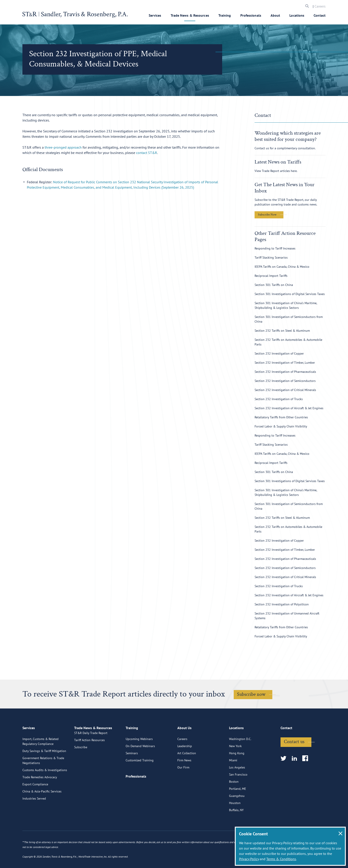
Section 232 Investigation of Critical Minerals (285, 390)
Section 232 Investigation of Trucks (279, 399)
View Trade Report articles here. (276, 171)
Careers (320, 6)
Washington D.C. (240, 757)
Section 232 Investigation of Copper (279, 353)
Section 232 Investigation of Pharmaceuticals (285, 372)
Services (155, 15)
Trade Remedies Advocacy (40, 796)
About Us (184, 748)
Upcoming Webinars (139, 757)
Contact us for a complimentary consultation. (285, 148)
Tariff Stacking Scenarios (271, 257)
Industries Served (34, 817)
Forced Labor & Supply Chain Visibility (281, 426)
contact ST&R (147, 153)
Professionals (251, 15)
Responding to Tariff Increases (275, 248)
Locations (297, 15)
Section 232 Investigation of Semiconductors (285, 381)
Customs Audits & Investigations (45, 788)
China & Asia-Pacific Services (42, 810)
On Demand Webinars (140, 764)
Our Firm (183, 786)
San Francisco (238, 793)
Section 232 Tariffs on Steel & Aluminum (282, 331)
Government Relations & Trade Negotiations (43, 779)
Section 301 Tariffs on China (274, 285)
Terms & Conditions (281, 859)
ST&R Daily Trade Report (91, 757)
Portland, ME (238, 807)
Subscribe (81, 772)
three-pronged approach (63, 147)
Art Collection (187, 772)
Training (225, 15)
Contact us (294, 760)
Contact (320, 15)
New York (235, 764)
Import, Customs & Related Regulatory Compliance (41, 760)
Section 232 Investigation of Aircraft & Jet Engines (289, 408)
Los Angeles (237, 786)
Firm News (184, 779)
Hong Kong (237, 772)
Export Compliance (35, 803)
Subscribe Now (267, 215)
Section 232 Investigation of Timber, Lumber (285, 363)
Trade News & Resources (190, 15)
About (275, 15)
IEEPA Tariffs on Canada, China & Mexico (282, 267)
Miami (233, 779)
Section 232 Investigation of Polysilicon (282, 604)
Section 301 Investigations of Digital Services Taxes (290, 294)
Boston (234, 800)
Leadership (185, 764)
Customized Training (140, 779)
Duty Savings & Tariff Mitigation (44, 769)
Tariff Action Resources (89, 764)
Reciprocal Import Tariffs (271, 276)
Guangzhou (237, 814)
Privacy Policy (249, 859)
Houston (235, 821)
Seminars (132, 772)
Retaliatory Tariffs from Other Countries (281, 417)
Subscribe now (251, 694)
